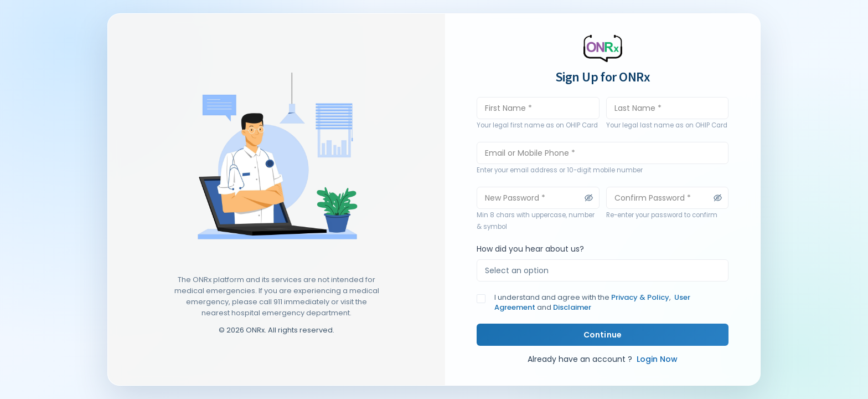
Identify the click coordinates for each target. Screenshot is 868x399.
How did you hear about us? (530, 249)
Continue (603, 335)
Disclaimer (571, 307)
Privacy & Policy (640, 297)
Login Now (656, 359)
